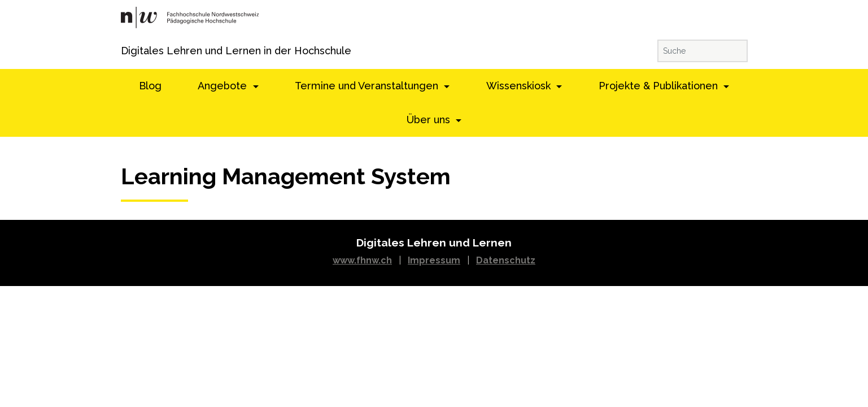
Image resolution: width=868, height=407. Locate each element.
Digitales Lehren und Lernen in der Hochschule (136, 51)
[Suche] (703, 51)
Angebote (224, 86)
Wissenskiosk (520, 86)
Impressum (434, 260)
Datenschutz (506, 260)
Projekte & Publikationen (660, 86)
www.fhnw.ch (362, 260)
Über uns (430, 120)
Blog (150, 86)
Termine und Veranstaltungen (368, 86)
